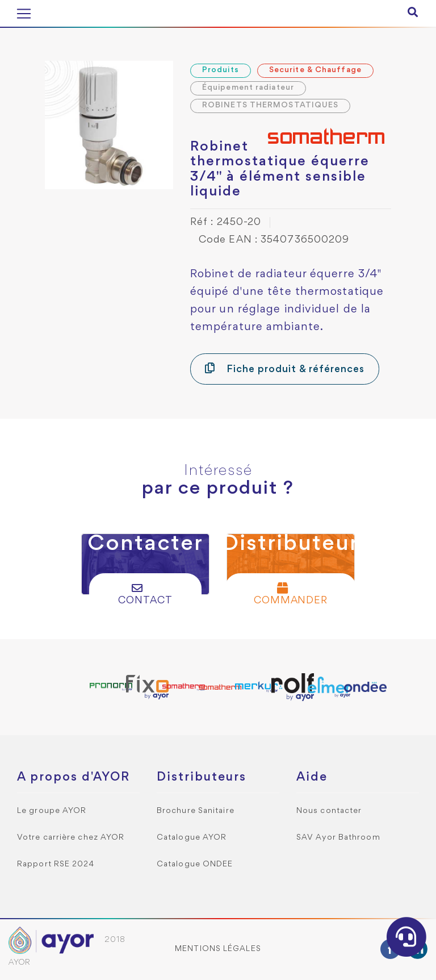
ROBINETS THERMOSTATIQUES (270, 105)
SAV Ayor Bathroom (338, 838)
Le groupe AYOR (52, 811)
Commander (291, 594)
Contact (145, 594)
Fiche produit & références (285, 368)
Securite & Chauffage (315, 70)
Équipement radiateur (248, 88)
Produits (221, 70)
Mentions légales (218, 949)
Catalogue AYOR (192, 838)
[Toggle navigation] (24, 14)
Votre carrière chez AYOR (71, 838)
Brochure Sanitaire (196, 811)
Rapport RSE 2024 (56, 864)
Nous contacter (329, 811)
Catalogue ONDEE (195, 864)
